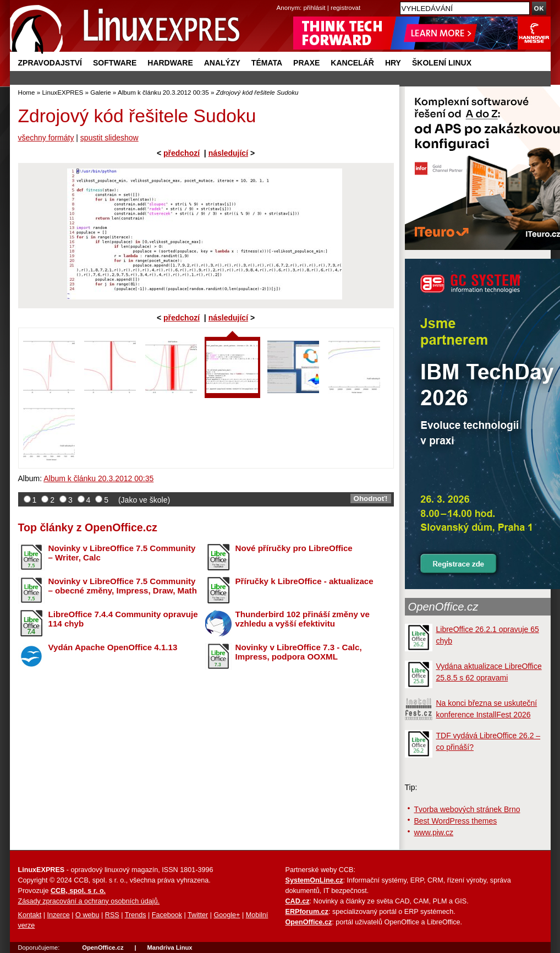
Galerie (100, 92)
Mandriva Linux (169, 947)
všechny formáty (46, 138)
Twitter (198, 915)
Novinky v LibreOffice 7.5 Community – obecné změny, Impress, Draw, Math (123, 586)
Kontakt (30, 915)
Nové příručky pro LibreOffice (294, 548)
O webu (87, 915)
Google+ (227, 915)
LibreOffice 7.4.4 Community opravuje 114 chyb (123, 619)
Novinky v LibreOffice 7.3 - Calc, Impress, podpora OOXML (299, 652)
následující (228, 153)
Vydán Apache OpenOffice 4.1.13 (113, 647)
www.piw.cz (434, 832)
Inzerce (59, 915)
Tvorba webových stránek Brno (467, 809)
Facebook (167, 915)
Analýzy (222, 63)
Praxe (306, 63)
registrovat (345, 7)
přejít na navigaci (280, 0)
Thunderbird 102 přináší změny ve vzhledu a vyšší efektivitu (303, 619)
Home (27, 92)
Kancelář (352, 63)
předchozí (182, 153)
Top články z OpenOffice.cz (88, 527)
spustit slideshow (109, 138)
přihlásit (315, 7)
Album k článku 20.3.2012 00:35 (163, 92)
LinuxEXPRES (62, 92)
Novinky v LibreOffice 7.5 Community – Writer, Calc (122, 553)
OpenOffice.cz (443, 607)
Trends (136, 915)
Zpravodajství (50, 63)
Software (115, 63)
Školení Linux (442, 63)
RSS (112, 915)
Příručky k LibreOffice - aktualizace (304, 581)
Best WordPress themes (456, 821)
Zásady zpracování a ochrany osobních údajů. (89, 901)
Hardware (170, 63)
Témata (267, 63)
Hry (393, 63)
